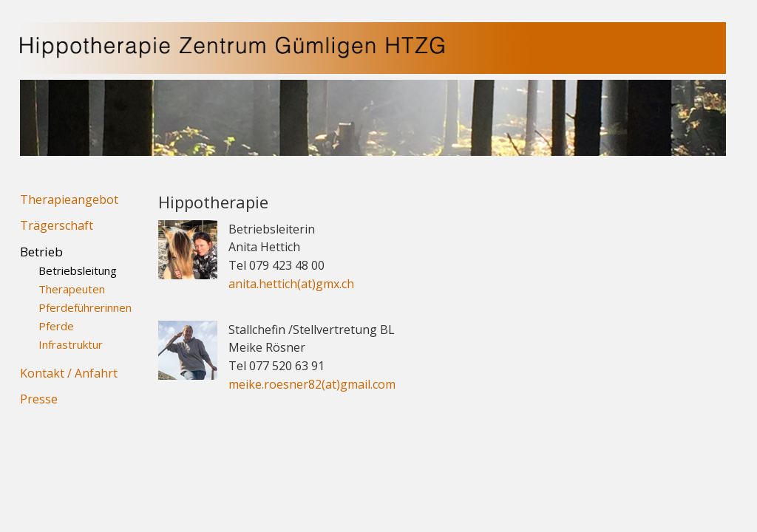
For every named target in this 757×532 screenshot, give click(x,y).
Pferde (56, 326)
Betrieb (41, 252)
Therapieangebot (69, 199)
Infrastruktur (71, 344)
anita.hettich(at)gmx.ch (291, 284)
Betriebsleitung (78, 270)
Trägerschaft (57, 225)
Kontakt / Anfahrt (69, 373)
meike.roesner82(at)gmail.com (312, 384)
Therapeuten (72, 289)
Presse (39, 399)
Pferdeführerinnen (85, 307)
